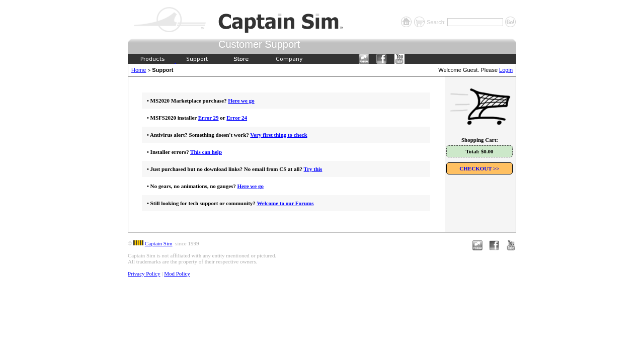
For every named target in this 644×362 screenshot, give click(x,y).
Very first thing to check (278, 135)
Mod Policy (177, 274)
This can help (206, 152)
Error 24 (237, 118)
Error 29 (209, 118)
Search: (437, 22)
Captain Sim (159, 243)
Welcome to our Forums (285, 203)
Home (139, 70)
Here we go (241, 101)
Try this (313, 169)
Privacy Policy (144, 274)
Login (506, 70)
